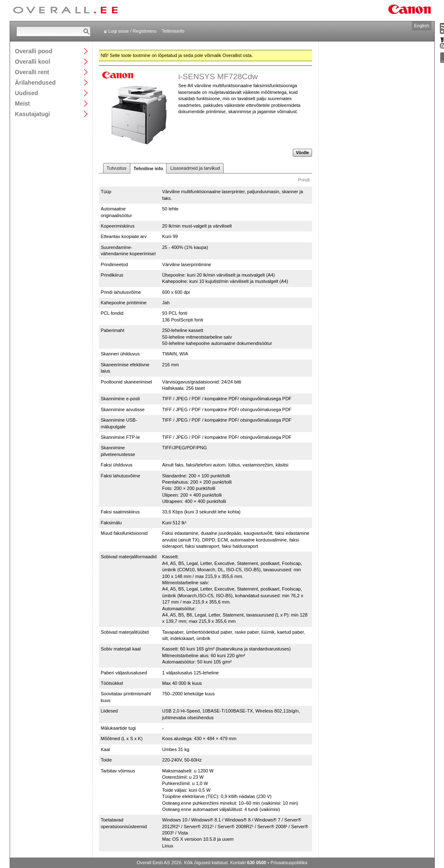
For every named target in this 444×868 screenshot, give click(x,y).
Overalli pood (34, 51)
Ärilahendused (35, 82)
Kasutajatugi (33, 114)
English (421, 26)
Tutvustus (117, 168)
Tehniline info (148, 168)
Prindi (304, 180)
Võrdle (302, 153)
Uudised (27, 93)
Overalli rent (32, 72)
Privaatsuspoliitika (289, 863)
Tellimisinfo (173, 31)
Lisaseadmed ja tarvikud (195, 168)
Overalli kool (33, 61)
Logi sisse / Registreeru (133, 31)
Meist (23, 103)
